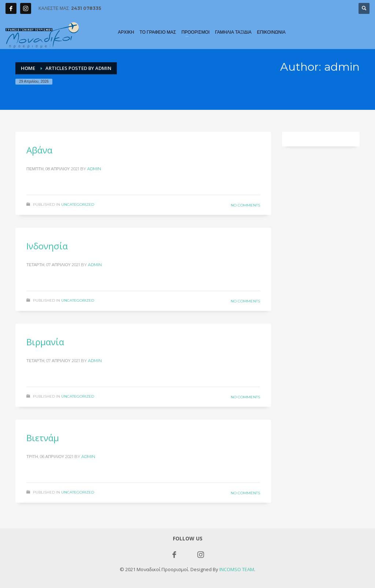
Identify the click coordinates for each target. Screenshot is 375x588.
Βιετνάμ (43, 438)
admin (94, 169)
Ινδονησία (47, 246)
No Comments (245, 205)
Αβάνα (39, 150)
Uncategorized (78, 204)
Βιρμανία (45, 342)
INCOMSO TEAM (237, 569)
